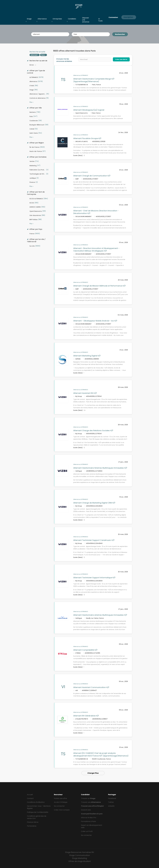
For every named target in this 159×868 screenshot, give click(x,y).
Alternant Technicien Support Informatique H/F (94, 578)
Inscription (128, 17)
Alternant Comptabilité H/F (85, 650)
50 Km (32, 65)
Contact (30, 798)
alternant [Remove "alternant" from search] (34, 55)
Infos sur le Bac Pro (89, 818)
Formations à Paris (88, 821)
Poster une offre (60, 798)
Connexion (113, 17)
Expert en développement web (92, 826)
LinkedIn (111, 806)
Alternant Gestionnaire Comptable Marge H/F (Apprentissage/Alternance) (94, 80)
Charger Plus (93, 773)
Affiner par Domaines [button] (38, 157)
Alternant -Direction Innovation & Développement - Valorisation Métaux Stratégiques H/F (96, 250)
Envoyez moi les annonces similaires (64, 60)
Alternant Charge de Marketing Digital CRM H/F (94, 503)
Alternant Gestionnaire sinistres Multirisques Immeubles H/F (100, 615)
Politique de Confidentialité (38, 812)
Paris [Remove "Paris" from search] (43, 55)
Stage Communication (80, 855)
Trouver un (88, 798)
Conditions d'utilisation (36, 802)
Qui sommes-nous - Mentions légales (39, 807)
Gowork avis (86, 810)
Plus (31, 102)
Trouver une (91, 802)
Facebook (112, 798)
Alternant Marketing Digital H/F (87, 356)
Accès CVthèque (61, 802)
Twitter (111, 802)
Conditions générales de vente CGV (37, 817)
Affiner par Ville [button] (35, 108)
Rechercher (120, 34)
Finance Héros (33, 822)
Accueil (30, 795)
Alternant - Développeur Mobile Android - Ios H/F (95, 321)
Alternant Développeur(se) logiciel (89, 110)
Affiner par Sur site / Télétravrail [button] (36, 240)
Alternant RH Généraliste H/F (86, 716)
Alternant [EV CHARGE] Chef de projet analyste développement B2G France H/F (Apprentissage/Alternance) (101, 754)
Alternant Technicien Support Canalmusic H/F (94, 540)
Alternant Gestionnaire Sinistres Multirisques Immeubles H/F (100, 468)
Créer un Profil (87, 831)
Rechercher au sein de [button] (38, 61)
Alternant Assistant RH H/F (85, 393)
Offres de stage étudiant (80, 861)
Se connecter (59, 806)
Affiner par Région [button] (36, 143)
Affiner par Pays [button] (36, 229)
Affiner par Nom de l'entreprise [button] (36, 193)
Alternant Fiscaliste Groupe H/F (87, 138)
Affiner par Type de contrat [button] (36, 72)
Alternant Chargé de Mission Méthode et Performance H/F (100, 286)
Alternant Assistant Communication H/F (91, 687)
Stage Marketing (79, 858)
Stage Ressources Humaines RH (79, 852)
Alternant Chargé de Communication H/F (92, 176)
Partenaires (32, 826)
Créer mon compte (62, 810)
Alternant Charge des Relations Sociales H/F (93, 431)
